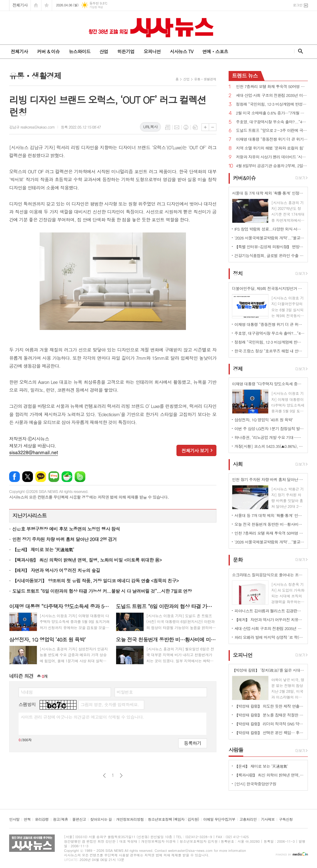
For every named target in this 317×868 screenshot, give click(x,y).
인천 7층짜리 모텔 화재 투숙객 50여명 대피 (272, 87)
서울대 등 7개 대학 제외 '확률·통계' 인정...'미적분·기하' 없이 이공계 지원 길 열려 (269, 515)
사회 (238, 464)
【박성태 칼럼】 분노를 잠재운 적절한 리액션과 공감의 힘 (269, 715)
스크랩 (195, 127)
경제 (238, 369)
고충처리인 (248, 819)
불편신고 (79, 819)
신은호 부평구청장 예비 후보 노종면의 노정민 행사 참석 (66, 529)
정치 (238, 273)
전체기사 (20, 5)
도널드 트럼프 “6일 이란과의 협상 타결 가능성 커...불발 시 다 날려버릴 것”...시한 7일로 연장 (102, 591)
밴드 (80, 477)
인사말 (14, 819)
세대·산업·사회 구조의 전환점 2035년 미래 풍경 (272, 96)
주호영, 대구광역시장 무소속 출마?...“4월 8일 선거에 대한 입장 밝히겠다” (272, 122)
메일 (177, 127)
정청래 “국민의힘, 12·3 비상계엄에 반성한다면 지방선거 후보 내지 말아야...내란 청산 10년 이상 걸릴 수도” (272, 104)
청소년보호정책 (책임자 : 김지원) (173, 819)
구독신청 (286, 819)
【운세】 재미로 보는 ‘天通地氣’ (43, 549)
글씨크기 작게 (213, 127)
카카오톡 (41, 477)
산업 (104, 51)
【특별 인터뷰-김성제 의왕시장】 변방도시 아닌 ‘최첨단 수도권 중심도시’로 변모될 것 (269, 247)
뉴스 (245, 76)
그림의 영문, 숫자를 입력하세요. (110, 704)
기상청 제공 (96, 7)
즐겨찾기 (47, 5)
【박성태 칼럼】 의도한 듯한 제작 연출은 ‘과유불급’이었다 (269, 706)
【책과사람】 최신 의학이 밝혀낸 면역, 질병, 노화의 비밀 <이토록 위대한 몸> (87, 560)
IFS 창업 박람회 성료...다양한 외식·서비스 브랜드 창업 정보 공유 (269, 229)
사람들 (236, 750)
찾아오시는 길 (101, 819)
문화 (238, 560)
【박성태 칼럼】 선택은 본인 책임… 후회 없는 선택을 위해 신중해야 (269, 733)
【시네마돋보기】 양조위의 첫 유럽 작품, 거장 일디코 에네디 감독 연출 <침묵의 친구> (95, 581)
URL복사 (150, 127)
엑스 (28, 477)
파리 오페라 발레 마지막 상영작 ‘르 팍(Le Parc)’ (269, 637)
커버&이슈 (244, 178)
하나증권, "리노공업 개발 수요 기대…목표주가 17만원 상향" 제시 (269, 437)
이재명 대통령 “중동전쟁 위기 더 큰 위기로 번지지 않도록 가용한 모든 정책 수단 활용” (272, 139)
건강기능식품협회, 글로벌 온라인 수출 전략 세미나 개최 (269, 255)
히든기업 (126, 51)
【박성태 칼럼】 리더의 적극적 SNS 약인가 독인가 (269, 724)
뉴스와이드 (80, 51)
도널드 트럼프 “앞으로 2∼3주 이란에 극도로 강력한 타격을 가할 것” (272, 131)
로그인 (298, 5)
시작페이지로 (36, 5)
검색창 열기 (299, 51)
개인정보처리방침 (130, 819)
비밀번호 (125, 692)
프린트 (186, 127)
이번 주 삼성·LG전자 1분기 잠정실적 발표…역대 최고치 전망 (269, 429)
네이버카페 (67, 477)
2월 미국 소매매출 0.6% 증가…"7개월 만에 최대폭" (272, 113)
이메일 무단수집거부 (219, 819)
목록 (168, 127)
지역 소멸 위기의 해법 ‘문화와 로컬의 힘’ (270, 148)
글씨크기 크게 (205, 127)
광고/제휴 (61, 819)
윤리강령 (42, 819)
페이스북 (14, 477)
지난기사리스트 (30, 515)
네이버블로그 (54, 477)
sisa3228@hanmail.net (34, 452)
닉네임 (27, 692)
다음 (121, 776)
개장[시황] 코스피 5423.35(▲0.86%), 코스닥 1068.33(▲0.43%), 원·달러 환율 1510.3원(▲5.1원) (269, 446)
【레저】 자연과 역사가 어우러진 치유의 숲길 (56, 570)
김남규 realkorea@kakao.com (32, 127)
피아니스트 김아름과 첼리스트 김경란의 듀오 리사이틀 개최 (269, 611)
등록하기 (193, 743)
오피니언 (152, 51)
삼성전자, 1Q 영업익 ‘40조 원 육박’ (264, 420)
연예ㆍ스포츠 (215, 51)
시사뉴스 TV (181, 51)
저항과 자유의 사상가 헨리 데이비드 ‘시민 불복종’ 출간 (272, 157)
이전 (104, 776)
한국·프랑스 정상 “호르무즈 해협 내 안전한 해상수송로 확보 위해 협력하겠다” (269, 351)
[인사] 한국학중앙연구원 (255, 784)
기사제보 (268, 819)
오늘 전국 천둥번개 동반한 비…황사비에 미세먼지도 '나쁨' (269, 524)
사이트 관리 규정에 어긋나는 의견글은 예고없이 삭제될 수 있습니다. (82, 717)
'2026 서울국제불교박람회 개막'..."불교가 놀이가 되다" (269, 238)
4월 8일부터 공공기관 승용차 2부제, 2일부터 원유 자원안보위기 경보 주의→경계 (272, 166)
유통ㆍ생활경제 (205, 79)
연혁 (27, 819)
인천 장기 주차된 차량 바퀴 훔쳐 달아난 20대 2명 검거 (64, 539)
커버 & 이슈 (48, 51)
